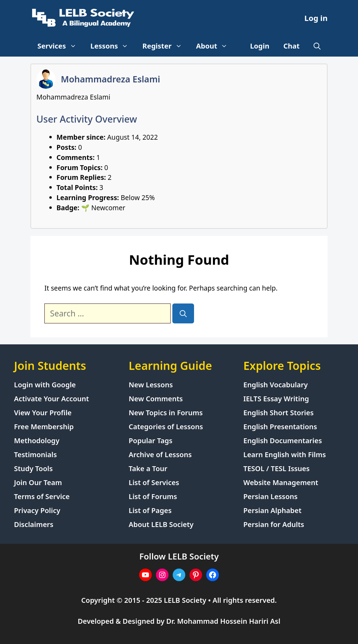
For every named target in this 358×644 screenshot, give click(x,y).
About (216, 46)
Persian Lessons (270, 496)
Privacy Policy (37, 510)
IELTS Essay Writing (276, 399)
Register (166, 46)
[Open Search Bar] (317, 46)
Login (260, 46)
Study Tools (33, 469)
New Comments (156, 399)
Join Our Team (38, 482)
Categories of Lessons (166, 427)
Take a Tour (148, 469)
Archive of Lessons (160, 455)
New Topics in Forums (166, 413)
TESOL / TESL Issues (277, 469)
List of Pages (150, 510)
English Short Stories (278, 413)
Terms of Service (42, 496)
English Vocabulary (275, 385)
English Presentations (280, 427)
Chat (292, 46)
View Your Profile (43, 413)
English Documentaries (283, 441)
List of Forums (153, 496)
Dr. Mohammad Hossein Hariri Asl (223, 621)
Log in (316, 18)
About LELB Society (161, 524)
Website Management (281, 482)
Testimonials (35, 455)
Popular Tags (151, 441)
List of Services (154, 482)
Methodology (37, 441)
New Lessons (151, 385)
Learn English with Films (285, 455)
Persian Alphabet (272, 510)
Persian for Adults (274, 524)
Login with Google (45, 385)
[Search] (183, 313)
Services (60, 46)
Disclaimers (34, 524)
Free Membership (44, 427)
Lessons (113, 46)
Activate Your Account (51, 399)
